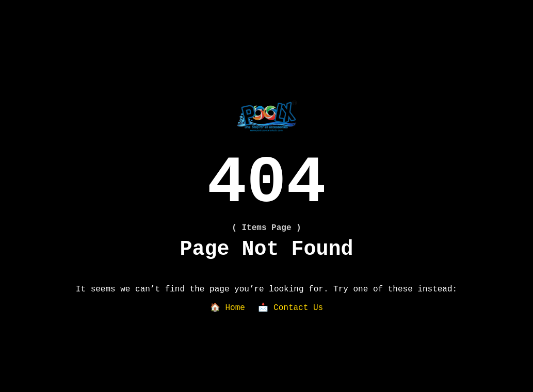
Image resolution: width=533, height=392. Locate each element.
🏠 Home (228, 308)
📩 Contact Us (290, 308)
